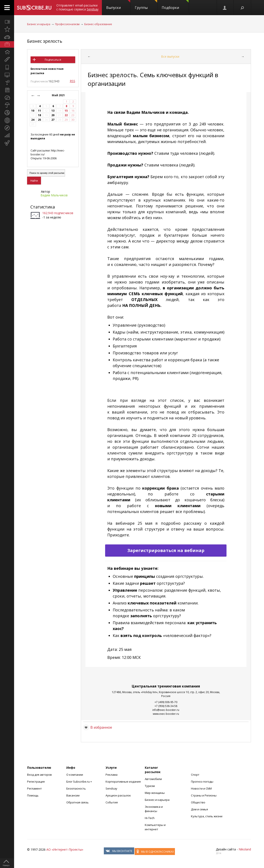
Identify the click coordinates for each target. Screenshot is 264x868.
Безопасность (76, 788)
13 (53, 111)
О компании (75, 775)
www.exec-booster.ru (166, 714)
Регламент (34, 788)
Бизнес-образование (98, 24)
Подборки (175, 5)
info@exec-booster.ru (166, 710)
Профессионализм (67, 24)
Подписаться (53, 60)
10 (33, 111)
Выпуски (118, 5)
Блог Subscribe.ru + (79, 782)
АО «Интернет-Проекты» (65, 849)
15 (66, 111)
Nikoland (245, 849)
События (112, 802)
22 (66, 115)
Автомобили (153, 779)
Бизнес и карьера (39, 24)
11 (39, 111)
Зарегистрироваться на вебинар (166, 550)
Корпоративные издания (123, 782)
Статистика (43, 207)
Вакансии (73, 795)
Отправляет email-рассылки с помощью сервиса (77, 7)
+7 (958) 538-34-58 (166, 706)
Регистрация (36, 782)
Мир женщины (155, 793)
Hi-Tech (150, 818)
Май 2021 (59, 95)
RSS (73, 81)
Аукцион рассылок (118, 795)
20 (53, 115)
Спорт (195, 775)
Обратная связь (77, 802)
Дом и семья (199, 809)
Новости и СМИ (201, 788)
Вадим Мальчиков (54, 195)
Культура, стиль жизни (207, 816)
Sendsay (111, 788)
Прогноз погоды (202, 782)
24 (33, 120)
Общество (198, 802)
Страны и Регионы (204, 795)
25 (39, 120)
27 (53, 120)
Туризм (150, 786)
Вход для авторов (39, 775)
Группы (146, 5)
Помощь (33, 795)
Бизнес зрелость (45, 41)
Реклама (112, 775)
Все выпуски (170, 56)
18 (39, 115)
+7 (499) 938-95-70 (166, 702)
